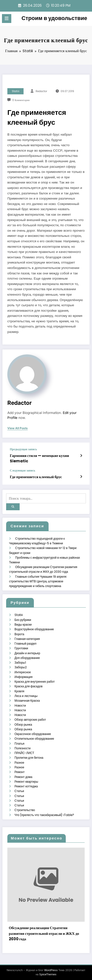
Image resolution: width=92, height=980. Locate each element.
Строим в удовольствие (54, 18)
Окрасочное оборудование (33, 732)
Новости (20, 704)
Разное (19, 761)
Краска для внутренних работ (35, 680)
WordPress (51, 968)
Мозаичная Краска (27, 699)
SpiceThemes (48, 972)
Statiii (16, 91)
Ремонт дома (23, 775)
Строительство (25, 808)
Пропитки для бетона (29, 756)
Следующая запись (23, 470)
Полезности (22, 746)
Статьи (19, 789)
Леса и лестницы (26, 694)
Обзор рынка (23, 723)
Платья (19, 742)
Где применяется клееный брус (35, 477)
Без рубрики (23, 619)
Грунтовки (21, 647)
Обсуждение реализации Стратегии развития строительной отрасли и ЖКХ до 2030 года (44, 932)
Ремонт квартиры (26, 780)
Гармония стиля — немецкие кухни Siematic (39, 458)
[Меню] (7, 19)
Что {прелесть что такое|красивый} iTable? (44, 813)
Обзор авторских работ (30, 718)
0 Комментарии (21, 100)
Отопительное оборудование (34, 737)
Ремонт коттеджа (26, 785)
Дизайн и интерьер (27, 652)
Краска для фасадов (28, 685)
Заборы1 (20, 661)
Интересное (23, 671)
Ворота (19, 633)
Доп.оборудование (27, 657)
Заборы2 (21, 666)
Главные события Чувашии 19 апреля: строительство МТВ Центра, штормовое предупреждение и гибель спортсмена (38, 580)
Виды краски (23, 623)
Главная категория (27, 638)
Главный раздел (26, 642)
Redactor (41, 91)
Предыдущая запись (23, 449)
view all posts (18, 428)
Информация (23, 676)
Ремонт (20, 770)
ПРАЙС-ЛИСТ (24, 751)
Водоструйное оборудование (34, 628)
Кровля (19, 690)
